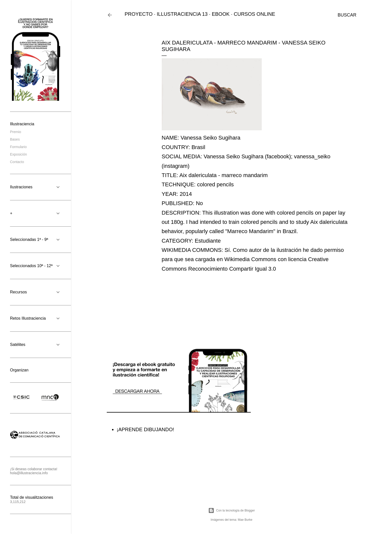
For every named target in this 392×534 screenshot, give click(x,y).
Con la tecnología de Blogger (232, 510)
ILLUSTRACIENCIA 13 (182, 14)
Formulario (18, 147)
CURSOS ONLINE (254, 14)
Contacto (17, 162)
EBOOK (221, 14)
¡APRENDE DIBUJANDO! (145, 429)
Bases (15, 139)
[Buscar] (347, 15)
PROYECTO (139, 14)
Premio (15, 132)
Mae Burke (245, 520)
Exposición (18, 154)
